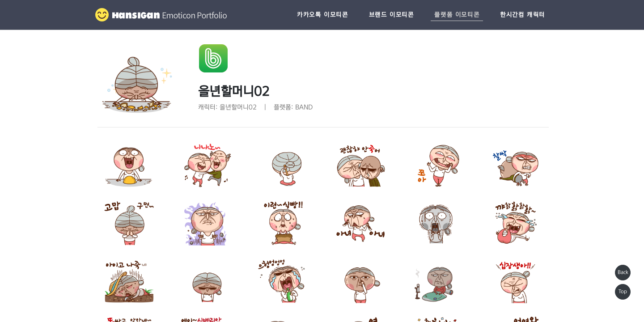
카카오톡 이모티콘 (322, 15)
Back (623, 272)
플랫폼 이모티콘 (457, 15)
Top (623, 292)
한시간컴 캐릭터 (523, 15)
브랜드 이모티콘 (392, 15)
